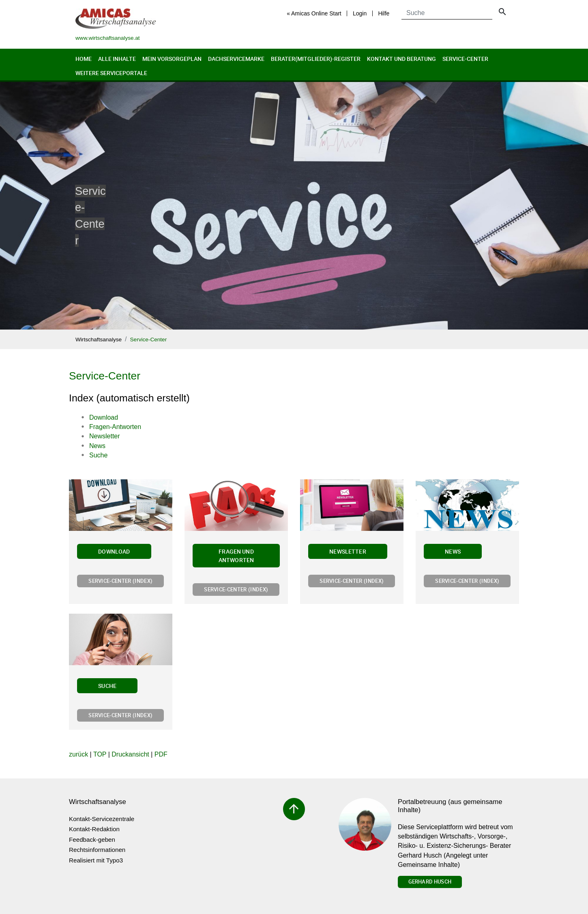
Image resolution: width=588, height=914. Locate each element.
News (453, 551)
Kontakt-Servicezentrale (102, 819)
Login (360, 13)
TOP (100, 754)
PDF (161, 754)
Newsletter (348, 551)
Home (84, 59)
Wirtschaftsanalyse (99, 340)
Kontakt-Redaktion (94, 829)
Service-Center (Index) (120, 581)
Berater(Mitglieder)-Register (316, 59)
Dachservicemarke (236, 59)
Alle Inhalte (117, 59)
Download (114, 551)
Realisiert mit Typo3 (96, 860)
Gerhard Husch (430, 882)
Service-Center (465, 59)
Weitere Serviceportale (111, 73)
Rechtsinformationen (97, 850)
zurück (78, 754)
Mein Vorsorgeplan (172, 59)
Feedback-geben (92, 840)
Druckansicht (130, 754)
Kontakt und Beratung (401, 59)
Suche (107, 686)
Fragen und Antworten (236, 556)
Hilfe (384, 13)
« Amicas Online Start (314, 13)
